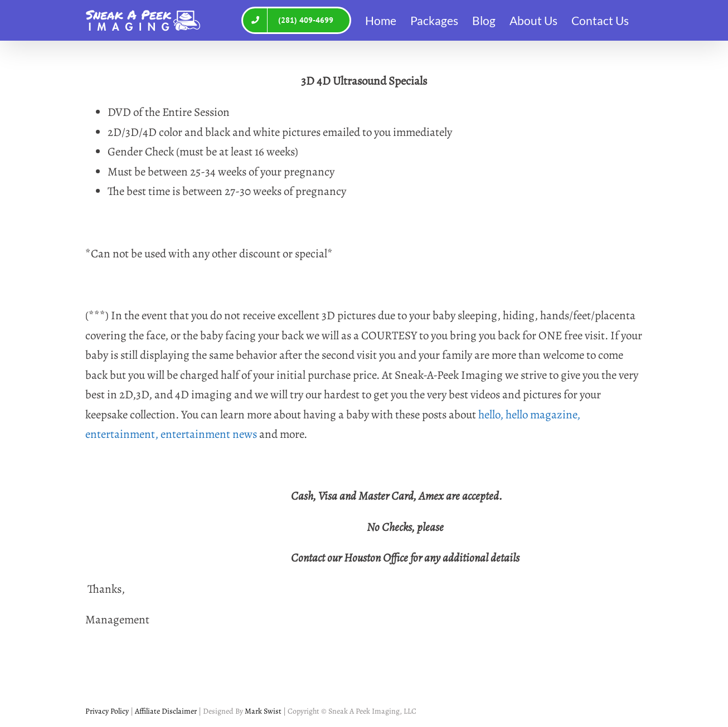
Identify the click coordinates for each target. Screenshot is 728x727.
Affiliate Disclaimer (165, 711)
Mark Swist (263, 711)
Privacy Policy (107, 711)
